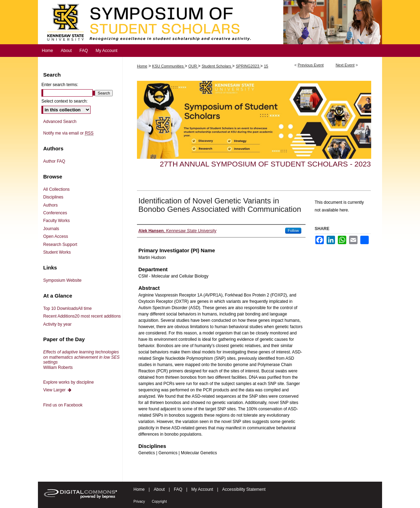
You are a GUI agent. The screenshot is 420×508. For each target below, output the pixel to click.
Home (142, 66)
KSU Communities (168, 66)
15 (266, 66)
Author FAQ (54, 161)
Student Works (57, 252)
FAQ (178, 489)
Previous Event (311, 65)
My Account (202, 489)
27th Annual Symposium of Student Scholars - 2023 (265, 164)
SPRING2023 (248, 66)
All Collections (56, 189)
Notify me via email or (68, 133)
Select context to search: (64, 101)
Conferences (55, 213)
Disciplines (53, 197)
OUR (193, 66)
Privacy (139, 502)
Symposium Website (62, 280)
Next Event (345, 65)
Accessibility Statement (244, 489)
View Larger (58, 390)
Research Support (60, 245)
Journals (51, 229)
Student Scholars (217, 66)
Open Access (56, 236)
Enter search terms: (60, 85)
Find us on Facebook (63, 405)
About (159, 489)
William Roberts (81, 360)
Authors (50, 205)
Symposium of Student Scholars (210, 22)
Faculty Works (57, 221)
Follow (293, 230)
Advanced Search (60, 122)
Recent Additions (82, 316)
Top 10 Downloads (67, 308)
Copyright (159, 502)
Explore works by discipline (68, 382)
